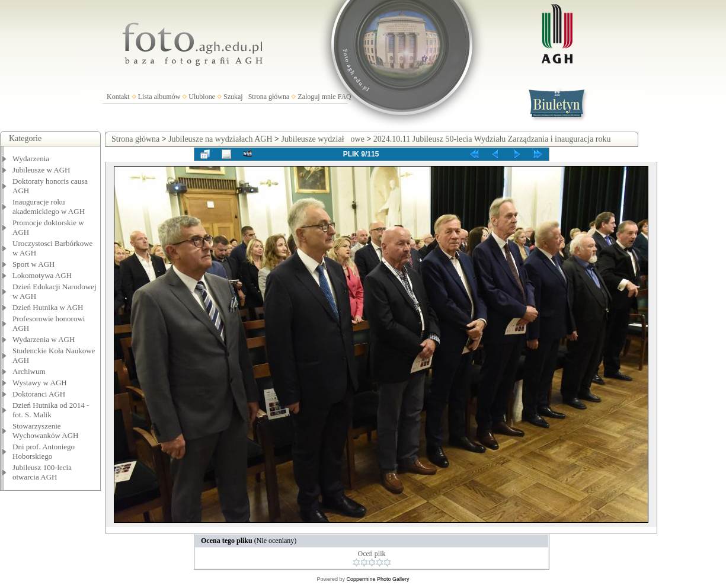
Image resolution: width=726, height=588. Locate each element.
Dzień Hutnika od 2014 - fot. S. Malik (51, 410)
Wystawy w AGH (40, 383)
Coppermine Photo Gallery (378, 579)
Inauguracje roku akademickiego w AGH (49, 207)
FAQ (345, 97)
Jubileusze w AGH (41, 170)
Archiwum (29, 371)
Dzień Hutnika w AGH (48, 307)
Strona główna (269, 97)
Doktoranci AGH (39, 394)
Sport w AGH (34, 264)
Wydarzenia (31, 159)
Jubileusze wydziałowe (322, 139)
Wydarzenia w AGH (44, 339)
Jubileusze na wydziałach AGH (220, 139)
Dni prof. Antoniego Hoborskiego (44, 451)
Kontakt (118, 97)
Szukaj (233, 97)
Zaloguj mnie (316, 97)
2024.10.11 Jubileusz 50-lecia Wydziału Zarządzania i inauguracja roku (492, 139)
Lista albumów (159, 97)
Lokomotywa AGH (42, 275)
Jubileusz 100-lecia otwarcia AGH (42, 472)
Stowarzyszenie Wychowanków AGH (46, 431)
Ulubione (202, 97)
